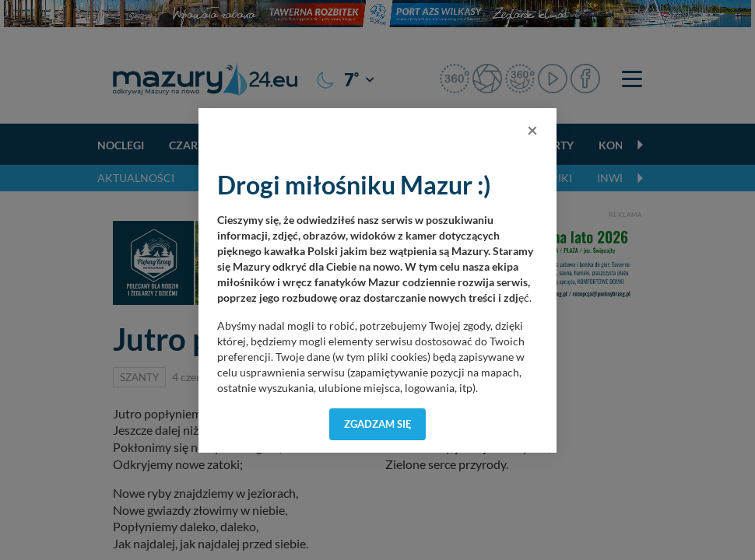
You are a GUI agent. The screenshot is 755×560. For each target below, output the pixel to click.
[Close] (532, 130)
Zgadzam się (378, 424)
